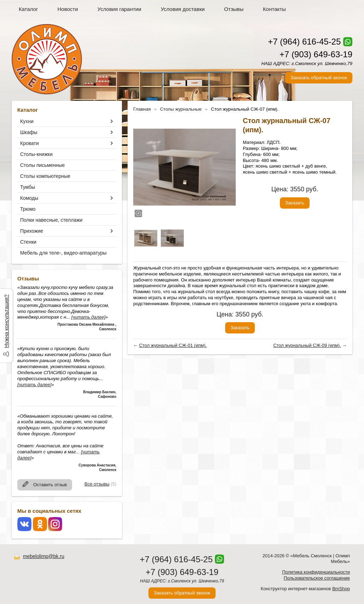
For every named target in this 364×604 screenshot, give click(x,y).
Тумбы (28, 187)
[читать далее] (88, 317)
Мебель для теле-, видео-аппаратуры (63, 253)
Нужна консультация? (6, 321)
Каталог (28, 9)
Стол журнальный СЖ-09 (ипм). (307, 345)
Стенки (28, 242)
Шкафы (29, 132)
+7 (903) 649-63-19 (316, 54)
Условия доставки (183, 9)
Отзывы (234, 9)
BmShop (341, 589)
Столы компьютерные (45, 176)
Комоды (29, 198)
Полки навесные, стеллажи (51, 220)
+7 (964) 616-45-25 (304, 42)
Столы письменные (42, 165)
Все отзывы (97, 484)
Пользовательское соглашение (317, 578)
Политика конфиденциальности (316, 572)
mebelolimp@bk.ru (44, 556)
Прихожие (32, 231)
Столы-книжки (36, 154)
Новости (68, 9)
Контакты (274, 9)
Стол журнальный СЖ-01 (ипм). (173, 345)
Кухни (27, 121)
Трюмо (28, 209)
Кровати (30, 143)
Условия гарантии (119, 9)
